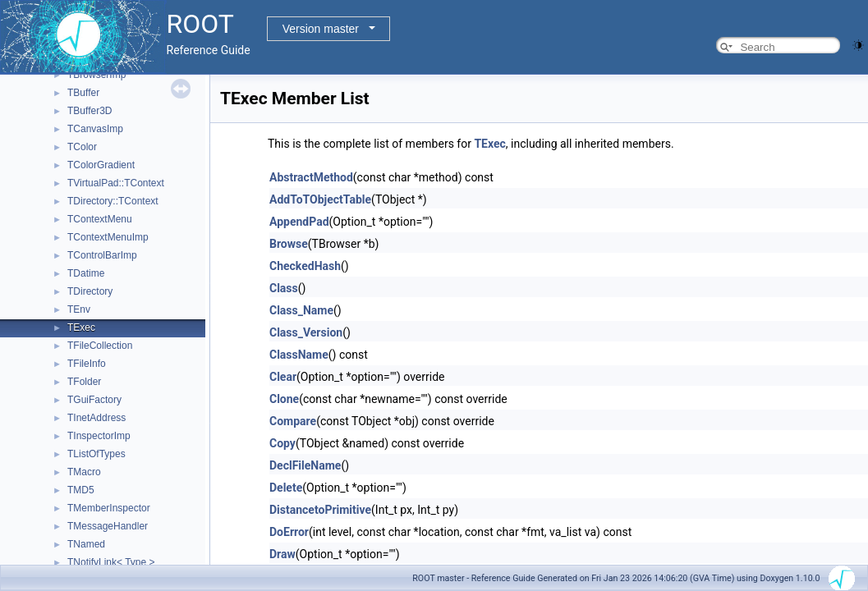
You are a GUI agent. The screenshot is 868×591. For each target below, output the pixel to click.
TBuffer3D (90, 111)
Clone (284, 399)
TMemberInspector (109, 508)
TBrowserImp (96, 75)
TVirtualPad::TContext (116, 183)
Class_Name (301, 310)
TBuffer (83, 93)
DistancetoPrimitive (320, 510)
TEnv (79, 309)
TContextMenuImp (108, 237)
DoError (289, 532)
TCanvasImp (95, 129)
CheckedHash (305, 266)
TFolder (84, 382)
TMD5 (81, 490)
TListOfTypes (96, 454)
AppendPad (299, 222)
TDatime (86, 273)
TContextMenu (100, 219)
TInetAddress (96, 418)
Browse (289, 244)
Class (284, 288)
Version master (321, 29)
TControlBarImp (102, 255)
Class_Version (306, 332)
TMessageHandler (108, 526)
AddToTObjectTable (320, 199)
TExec (81, 328)
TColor (82, 147)
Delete (286, 488)
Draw (282, 554)
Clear (283, 377)
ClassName (299, 355)
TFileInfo (87, 364)
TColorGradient (101, 165)
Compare (293, 421)
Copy (282, 443)
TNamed (86, 544)
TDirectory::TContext (113, 201)
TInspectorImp (99, 436)
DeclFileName (305, 465)
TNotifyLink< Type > (111, 562)
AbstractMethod (311, 177)
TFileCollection (100, 346)
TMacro (84, 472)
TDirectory (90, 291)
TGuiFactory (94, 400)
